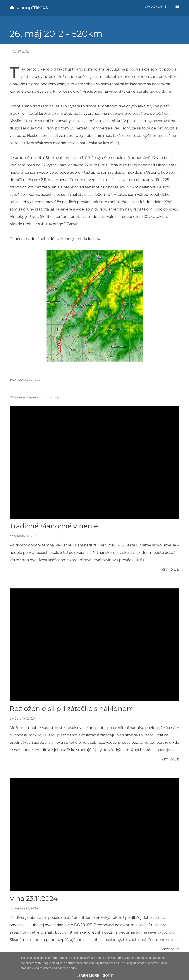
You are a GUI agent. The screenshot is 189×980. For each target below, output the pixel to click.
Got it (109, 976)
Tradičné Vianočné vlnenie (54, 526)
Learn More (88, 976)
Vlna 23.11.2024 (34, 898)
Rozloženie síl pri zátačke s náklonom (72, 709)
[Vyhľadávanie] (155, 7)
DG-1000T (35, 380)
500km (22, 380)
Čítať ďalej (171, 570)
